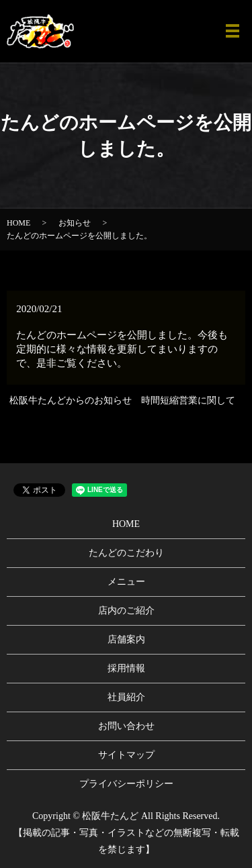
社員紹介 (126, 697)
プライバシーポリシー (126, 784)
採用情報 (126, 668)
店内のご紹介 (126, 611)
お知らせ (75, 223)
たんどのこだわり (126, 553)
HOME (18, 223)
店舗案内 (126, 639)
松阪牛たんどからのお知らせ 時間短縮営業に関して (122, 400)
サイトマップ (126, 755)
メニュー (126, 582)
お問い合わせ (126, 726)
